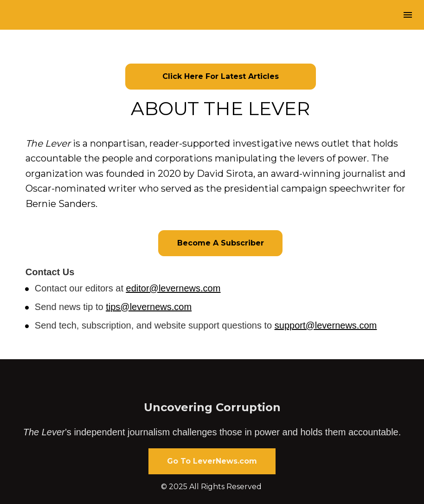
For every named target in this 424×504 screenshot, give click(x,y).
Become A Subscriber (221, 243)
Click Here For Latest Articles (221, 76)
